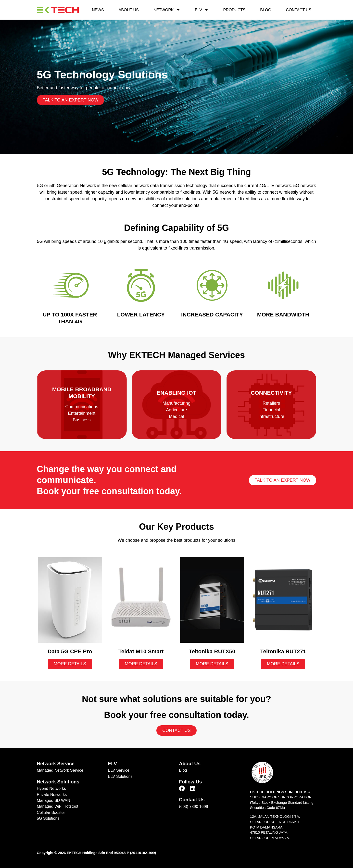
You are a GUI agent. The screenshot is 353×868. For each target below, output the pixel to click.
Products (234, 10)
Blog (266, 10)
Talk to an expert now (70, 100)
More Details (70, 664)
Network (167, 10)
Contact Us (299, 10)
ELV (202, 10)
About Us (128, 10)
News (98, 10)
